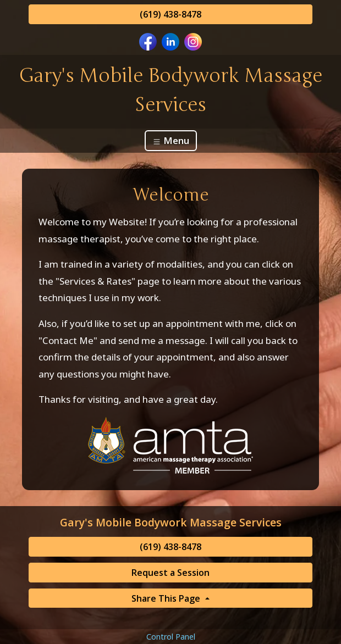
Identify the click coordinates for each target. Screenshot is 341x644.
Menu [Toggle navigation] (171, 140)
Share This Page (167, 598)
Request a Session (170, 573)
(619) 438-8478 (170, 14)
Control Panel (171, 637)
